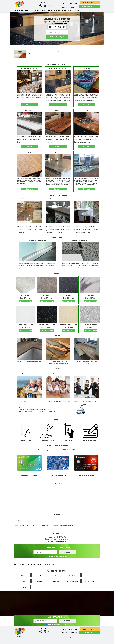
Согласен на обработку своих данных (58, 556)
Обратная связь (89, 637)
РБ (34, 637)
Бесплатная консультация (90, 6)
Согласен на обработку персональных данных (58, 625)
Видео (64, 10)
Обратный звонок (90, 633)
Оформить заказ (26, 301)
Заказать (29, 105)
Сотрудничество (72, 637)
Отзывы (70, 10)
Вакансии (53, 637)
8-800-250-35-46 (70, 3)
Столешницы (19, 636)
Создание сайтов (96, 641)
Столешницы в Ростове (21, 10)
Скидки (43, 10)
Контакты (77, 10)
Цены (32, 10)
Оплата (50, 10)
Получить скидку (57, 37)
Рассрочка (57, 10)
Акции (37, 10)
